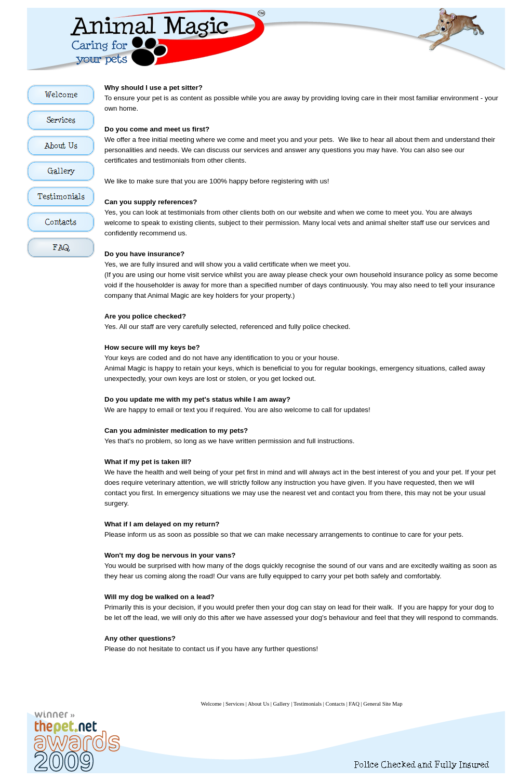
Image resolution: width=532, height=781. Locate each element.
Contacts (335, 704)
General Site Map (383, 704)
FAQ (354, 704)
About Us (258, 704)
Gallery (282, 704)
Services (235, 704)
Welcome (211, 704)
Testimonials (308, 704)
